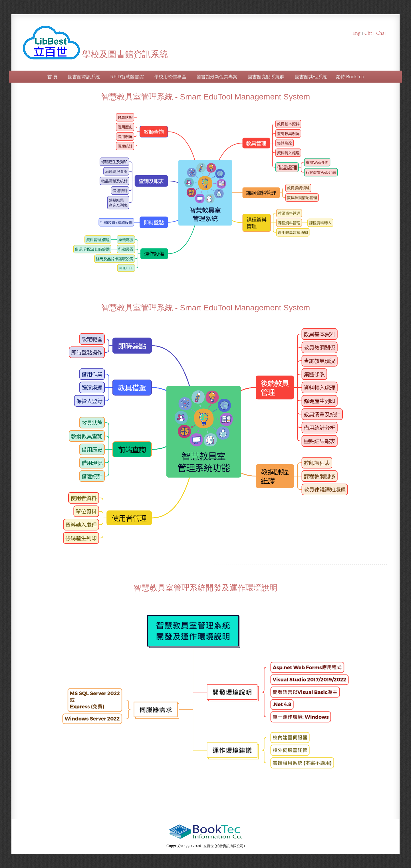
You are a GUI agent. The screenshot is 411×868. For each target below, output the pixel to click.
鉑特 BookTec (350, 77)
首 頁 (53, 77)
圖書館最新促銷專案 (217, 77)
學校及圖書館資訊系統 (95, 54)
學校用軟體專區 (170, 77)
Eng (356, 33)
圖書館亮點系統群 (266, 77)
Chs (380, 33)
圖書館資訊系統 (84, 77)
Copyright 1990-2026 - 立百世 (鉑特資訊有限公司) (206, 846)
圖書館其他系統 (311, 77)
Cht (368, 33)
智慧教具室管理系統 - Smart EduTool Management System (206, 97)
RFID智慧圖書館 (127, 77)
